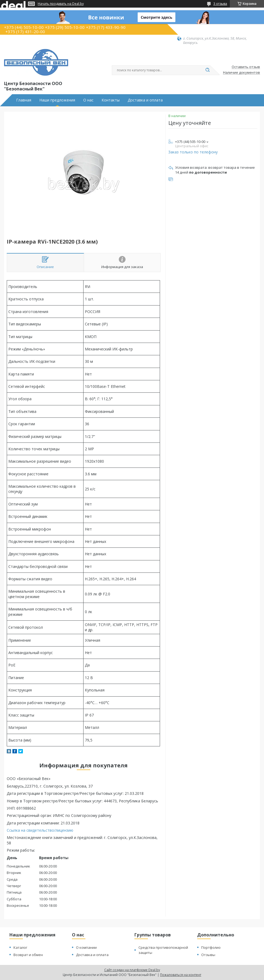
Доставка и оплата (145, 100)
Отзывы (208, 955)
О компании (86, 947)
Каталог (20, 947)
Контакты (111, 100)
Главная (24, 100)
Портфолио (211, 947)
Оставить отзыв (246, 67)
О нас (88, 100)
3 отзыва (220, 4)
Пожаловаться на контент (181, 975)
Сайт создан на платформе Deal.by (132, 970)
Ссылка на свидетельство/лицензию (40, 830)
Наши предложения (57, 100)
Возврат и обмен (28, 955)
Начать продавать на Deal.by (61, 4)
